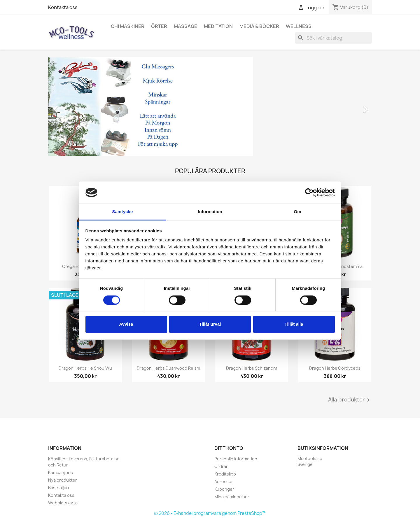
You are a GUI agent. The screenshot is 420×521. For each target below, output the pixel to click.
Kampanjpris (61, 472)
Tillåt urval (210, 324)
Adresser (224, 481)
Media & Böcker (259, 26)
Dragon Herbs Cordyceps (335, 368)
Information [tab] (210, 212)
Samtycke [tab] (123, 212)
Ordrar (221, 466)
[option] (210, 106)
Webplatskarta (63, 503)
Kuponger (224, 489)
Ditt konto (229, 448)
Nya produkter (63, 480)
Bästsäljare (59, 488)
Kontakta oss (63, 7)
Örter (159, 26)
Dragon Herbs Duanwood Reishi (168, 368)
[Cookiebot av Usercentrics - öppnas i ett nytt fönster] (309, 192)
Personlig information (236, 459)
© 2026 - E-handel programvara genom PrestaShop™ (210, 513)
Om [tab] (297, 212)
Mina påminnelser (232, 497)
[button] (72, 106)
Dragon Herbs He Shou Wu (85, 368)
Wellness (299, 26)
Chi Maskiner (128, 26)
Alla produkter (350, 400)
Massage (185, 26)
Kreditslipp (225, 474)
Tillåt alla (294, 324)
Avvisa (126, 324)
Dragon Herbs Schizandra (252, 368)
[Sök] (333, 38)
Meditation (218, 26)
